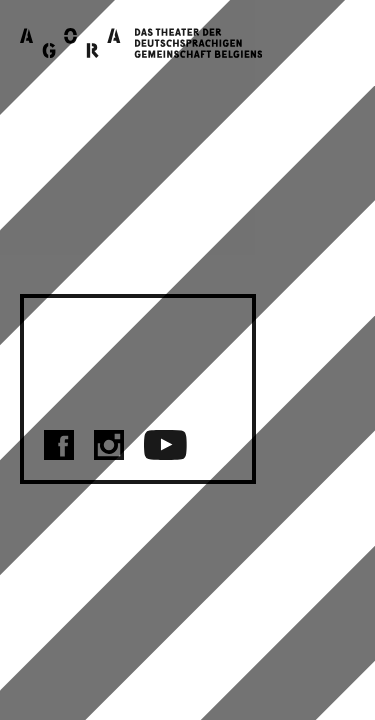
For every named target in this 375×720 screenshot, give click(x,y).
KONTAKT (103, 330)
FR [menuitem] (338, 664)
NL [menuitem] (337, 639)
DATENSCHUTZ (138, 380)
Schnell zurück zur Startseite (158, 259)
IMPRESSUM (121, 355)
